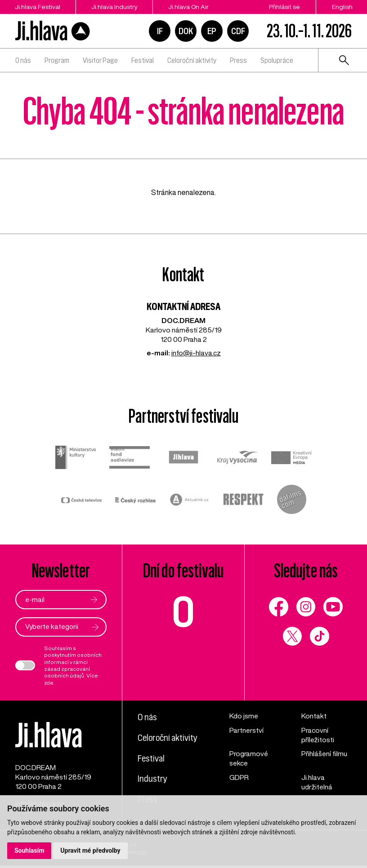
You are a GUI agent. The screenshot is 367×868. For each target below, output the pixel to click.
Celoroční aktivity (192, 60)
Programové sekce (249, 759)
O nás (23, 60)
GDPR (239, 777)
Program (57, 60)
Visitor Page (100, 60)
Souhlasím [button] (29, 850)
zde (49, 683)
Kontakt (314, 716)
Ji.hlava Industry (115, 7)
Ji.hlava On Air (190, 7)
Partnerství (247, 730)
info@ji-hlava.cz (196, 353)
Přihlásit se (284, 7)
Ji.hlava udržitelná (317, 782)
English (342, 7)
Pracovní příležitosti (318, 735)
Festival (143, 60)
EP (212, 31)
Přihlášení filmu (324, 754)
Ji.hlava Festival (37, 7)
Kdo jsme (244, 716)
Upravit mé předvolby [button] (91, 850)
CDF (238, 31)
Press (238, 60)
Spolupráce (277, 60)
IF (160, 31)
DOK (186, 31)
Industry (152, 778)
